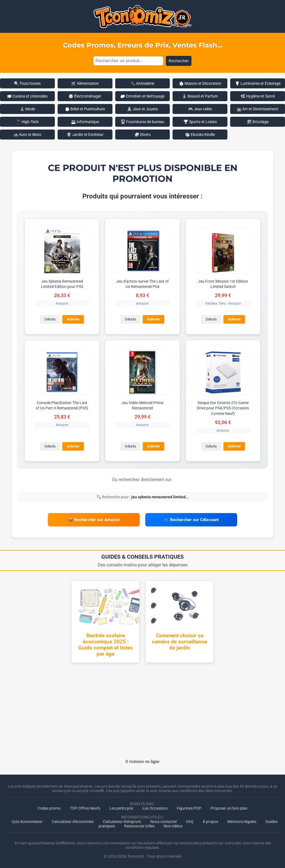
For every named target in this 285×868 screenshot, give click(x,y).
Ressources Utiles (139, 826)
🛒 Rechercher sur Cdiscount (191, 520)
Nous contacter (164, 822)
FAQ (190, 822)
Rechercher (179, 61)
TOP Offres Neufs (85, 808)
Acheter (73, 319)
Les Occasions (155, 808)
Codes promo (49, 808)
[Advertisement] (142, 713)
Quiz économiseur (27, 822)
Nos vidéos (173, 826)
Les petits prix (121, 808)
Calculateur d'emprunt (122, 822)
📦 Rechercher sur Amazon (94, 520)
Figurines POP (189, 808)
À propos (210, 822)
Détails (50, 319)
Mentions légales (242, 822)
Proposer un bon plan (229, 808)
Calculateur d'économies (73, 822)
